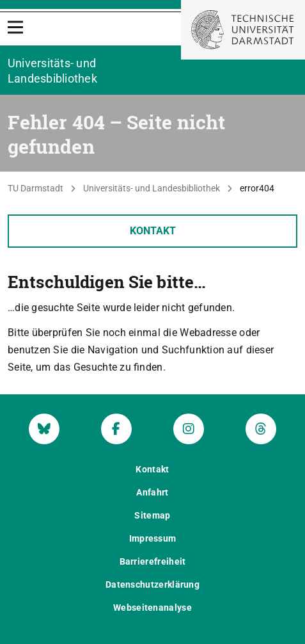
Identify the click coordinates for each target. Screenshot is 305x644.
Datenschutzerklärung (152, 584)
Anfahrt (152, 492)
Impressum (153, 538)
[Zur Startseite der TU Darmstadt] (243, 30)
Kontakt (153, 231)
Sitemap (152, 515)
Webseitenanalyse (152, 608)
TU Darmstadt (35, 188)
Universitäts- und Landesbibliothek (152, 188)
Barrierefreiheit (153, 561)
